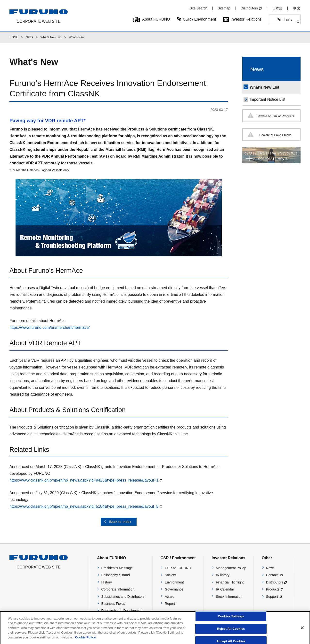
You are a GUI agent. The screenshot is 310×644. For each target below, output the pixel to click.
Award (169, 597)
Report (170, 604)
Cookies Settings (231, 619)
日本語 (277, 8)
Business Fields (113, 604)
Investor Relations (246, 19)
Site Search (198, 8)
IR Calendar (225, 589)
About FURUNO (156, 19)
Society (170, 575)
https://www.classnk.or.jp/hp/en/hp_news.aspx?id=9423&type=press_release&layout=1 (84, 480)
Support (272, 597)
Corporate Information (118, 589)
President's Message (117, 568)
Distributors (249, 8)
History (107, 582)
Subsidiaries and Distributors (123, 597)
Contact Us (274, 575)
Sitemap (224, 8)
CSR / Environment (200, 19)
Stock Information (229, 597)
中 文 (297, 8)
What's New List (51, 37)
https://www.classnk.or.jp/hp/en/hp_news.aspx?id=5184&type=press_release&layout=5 (84, 506)
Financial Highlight (230, 582)
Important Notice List (267, 99)
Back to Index (120, 522)
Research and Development (122, 611)
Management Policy (231, 568)
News (29, 37)
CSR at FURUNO (178, 568)
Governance (174, 589)
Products (284, 20)
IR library (223, 575)
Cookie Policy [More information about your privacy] (85, 640)
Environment (174, 582)
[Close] (302, 631)
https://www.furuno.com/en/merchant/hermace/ (50, 327)
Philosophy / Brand (116, 575)
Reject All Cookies (231, 632)
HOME (14, 37)
